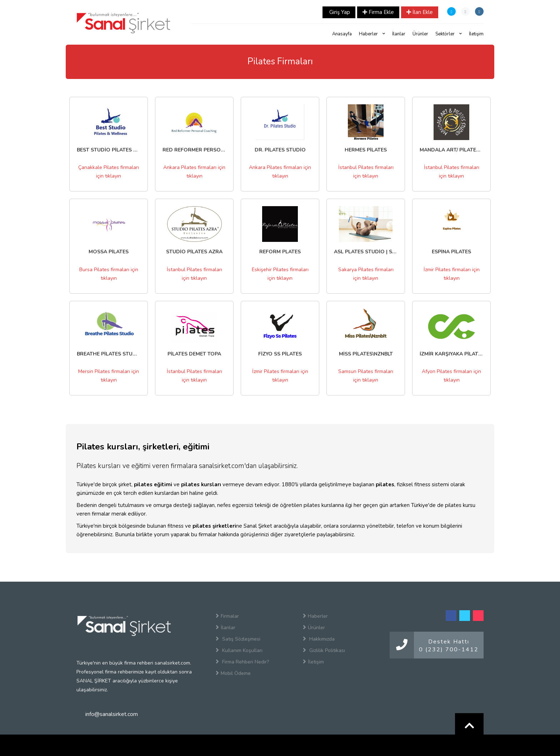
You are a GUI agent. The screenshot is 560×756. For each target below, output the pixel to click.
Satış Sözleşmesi (238, 639)
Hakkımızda (319, 639)
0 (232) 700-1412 (449, 650)
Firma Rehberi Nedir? (242, 662)
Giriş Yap (339, 12)
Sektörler (449, 34)
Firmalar (227, 616)
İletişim (476, 34)
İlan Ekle (420, 12)
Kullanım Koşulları (239, 650)
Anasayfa (342, 34)
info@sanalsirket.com (112, 714)
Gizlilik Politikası (324, 650)
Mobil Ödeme (233, 673)
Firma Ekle (378, 12)
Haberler (372, 34)
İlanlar (399, 34)
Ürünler (420, 34)
